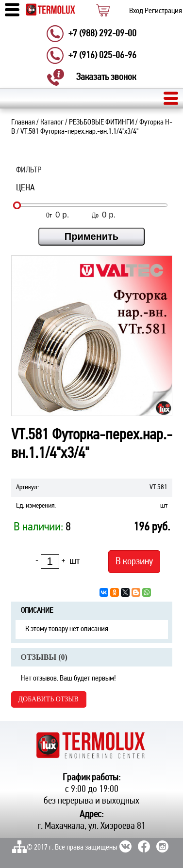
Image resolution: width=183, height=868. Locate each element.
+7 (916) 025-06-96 (102, 56)
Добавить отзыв (49, 699)
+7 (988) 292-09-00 (102, 34)
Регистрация (163, 11)
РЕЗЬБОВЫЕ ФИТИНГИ (101, 123)
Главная (23, 123)
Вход (136, 11)
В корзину (134, 562)
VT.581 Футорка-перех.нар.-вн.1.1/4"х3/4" (79, 132)
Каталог (52, 123)
